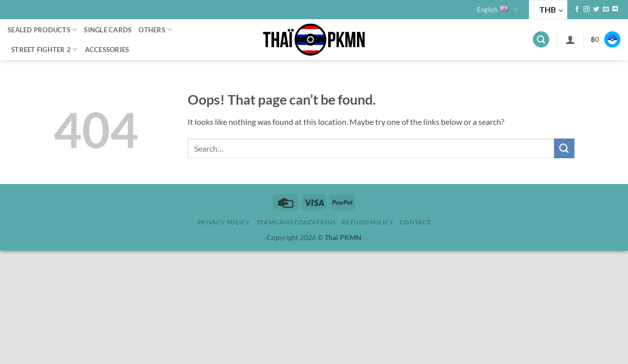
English (497, 9)
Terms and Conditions (296, 222)
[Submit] (564, 148)
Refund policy (368, 222)
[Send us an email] (606, 10)
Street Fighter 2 (44, 49)
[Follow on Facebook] (577, 10)
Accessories (107, 50)
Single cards (108, 30)
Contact (415, 222)
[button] (541, 40)
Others (155, 30)
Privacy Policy (224, 222)
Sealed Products (42, 30)
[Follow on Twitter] (596, 10)
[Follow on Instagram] (587, 10)
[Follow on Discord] (615, 10)
